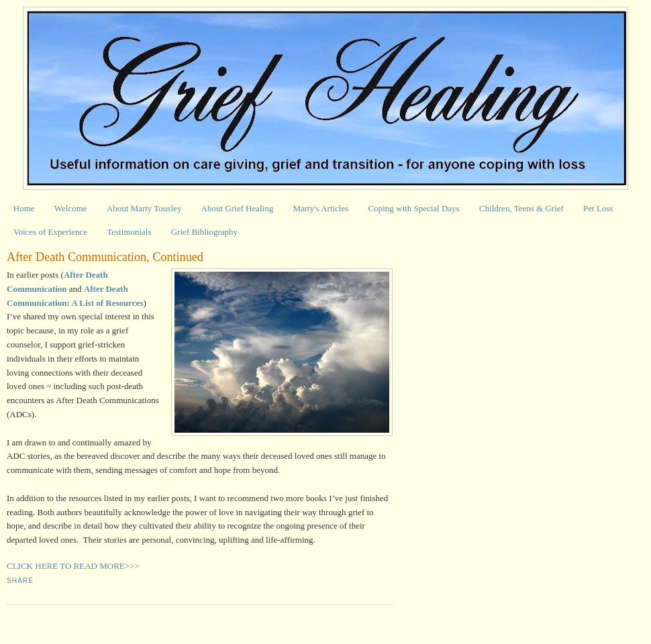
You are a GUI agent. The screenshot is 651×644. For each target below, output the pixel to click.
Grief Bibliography (204, 232)
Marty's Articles (320, 208)
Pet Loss (598, 208)
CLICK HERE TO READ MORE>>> (73, 566)
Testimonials (129, 232)
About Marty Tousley (144, 208)
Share (20, 581)
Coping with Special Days (414, 208)
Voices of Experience (50, 232)
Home (24, 208)
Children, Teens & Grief (521, 208)
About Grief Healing (238, 208)
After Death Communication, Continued (105, 257)
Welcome (71, 208)
